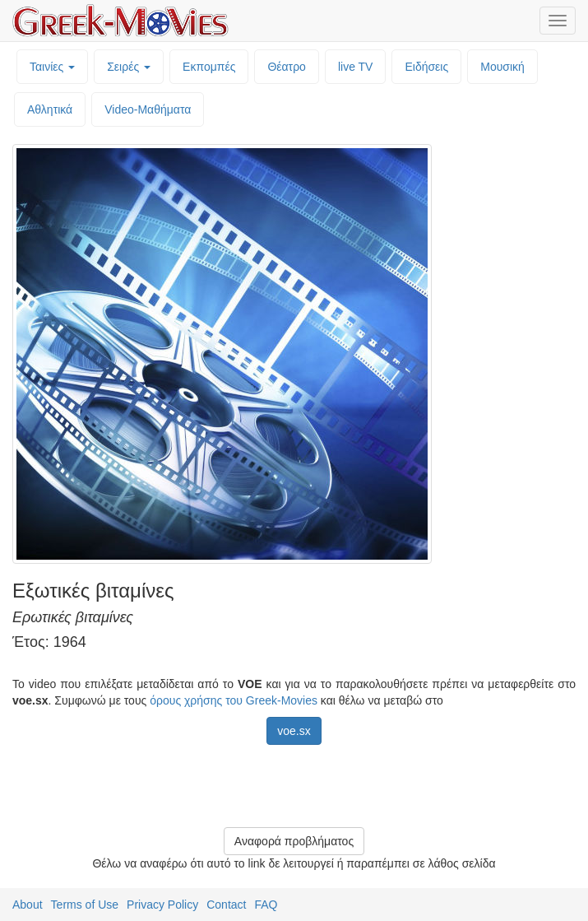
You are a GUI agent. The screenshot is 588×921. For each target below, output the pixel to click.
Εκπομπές (209, 67)
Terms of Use (85, 905)
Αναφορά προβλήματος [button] (294, 841)
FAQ (266, 905)
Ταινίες (52, 67)
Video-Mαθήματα (148, 109)
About (28, 905)
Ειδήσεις (426, 67)
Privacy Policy (162, 905)
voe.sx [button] (294, 731)
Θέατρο (287, 67)
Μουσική (502, 67)
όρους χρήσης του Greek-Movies (234, 700)
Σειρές (129, 67)
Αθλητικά (50, 109)
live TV (356, 67)
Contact (226, 905)
